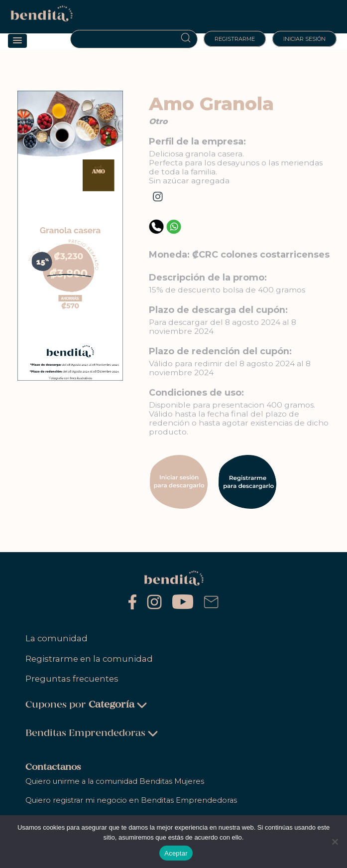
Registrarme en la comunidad (89, 659)
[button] (17, 41)
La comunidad (57, 638)
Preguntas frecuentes (72, 679)
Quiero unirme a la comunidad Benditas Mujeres (115, 781)
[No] (335, 842)
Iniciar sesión (304, 39)
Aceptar (176, 853)
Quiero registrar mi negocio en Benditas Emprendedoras (131, 800)
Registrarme (235, 39)
